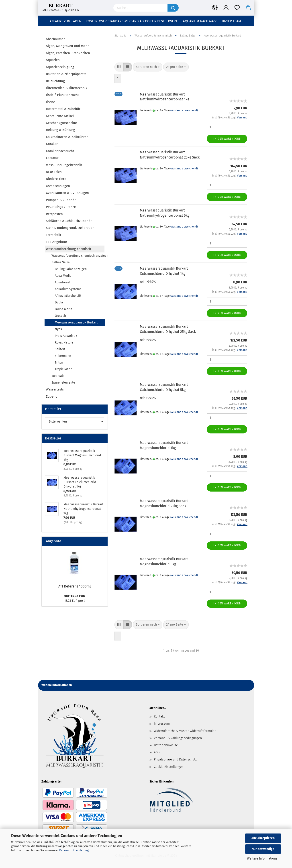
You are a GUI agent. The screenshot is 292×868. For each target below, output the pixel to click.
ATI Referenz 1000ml (75, 586)
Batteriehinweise (166, 745)
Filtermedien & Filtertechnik (67, 88)
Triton (59, 363)
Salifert (60, 349)
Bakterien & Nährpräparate (66, 74)
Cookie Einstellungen (169, 767)
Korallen (52, 144)
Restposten (54, 214)
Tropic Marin (64, 369)
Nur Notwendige (263, 849)
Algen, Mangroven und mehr (67, 46)
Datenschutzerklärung (74, 850)
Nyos (58, 329)
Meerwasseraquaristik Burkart (76, 322)
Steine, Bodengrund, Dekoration (70, 228)
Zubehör (52, 396)
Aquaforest (63, 282)
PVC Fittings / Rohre (61, 207)
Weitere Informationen (263, 859)
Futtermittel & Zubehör (63, 109)
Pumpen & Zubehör (61, 200)
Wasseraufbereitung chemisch (68, 249)
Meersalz (58, 376)
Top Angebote (56, 242)
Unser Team (231, 21)
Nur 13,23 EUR (75, 596)
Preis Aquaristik (66, 336)
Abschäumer (55, 39)
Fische (50, 102)
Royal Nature (64, 343)
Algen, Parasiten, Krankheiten (68, 53)
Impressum (162, 724)
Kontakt (159, 717)
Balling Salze (61, 262)
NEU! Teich (54, 172)
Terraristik (53, 235)
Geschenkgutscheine (61, 123)
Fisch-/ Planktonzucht (62, 95)
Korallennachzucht (60, 151)
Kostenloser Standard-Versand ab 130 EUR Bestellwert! (132, 21)
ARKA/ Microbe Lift (68, 296)
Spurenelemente (63, 383)
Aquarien (53, 60)
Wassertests (55, 389)
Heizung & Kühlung (60, 130)
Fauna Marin (63, 309)
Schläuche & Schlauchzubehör (69, 221)
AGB (157, 752)
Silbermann (63, 356)
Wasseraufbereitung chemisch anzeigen (78, 256)
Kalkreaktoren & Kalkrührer (67, 137)
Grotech (60, 316)
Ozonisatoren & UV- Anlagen (67, 193)
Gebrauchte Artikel (60, 116)
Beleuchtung (55, 81)
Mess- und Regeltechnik (64, 165)
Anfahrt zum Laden (65, 21)
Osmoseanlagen (58, 186)
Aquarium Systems (68, 289)
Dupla (59, 302)
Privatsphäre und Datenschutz (175, 759)
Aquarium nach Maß (200, 21)
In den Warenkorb (227, 139)
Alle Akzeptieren (263, 838)
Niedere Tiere (56, 179)
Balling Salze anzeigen (71, 269)
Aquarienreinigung (60, 67)
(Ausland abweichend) (184, 110)
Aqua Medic (63, 276)
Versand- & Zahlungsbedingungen (178, 738)
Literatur (52, 158)
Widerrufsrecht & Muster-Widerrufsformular (185, 731)
